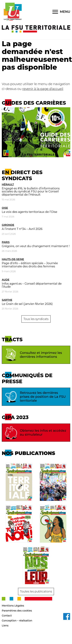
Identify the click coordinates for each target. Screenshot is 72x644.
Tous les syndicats (36, 319)
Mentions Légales (13, 606)
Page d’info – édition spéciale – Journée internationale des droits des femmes (30, 265)
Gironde (8, 225)
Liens (5, 626)
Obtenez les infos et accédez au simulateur (35, 433)
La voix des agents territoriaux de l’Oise (29, 212)
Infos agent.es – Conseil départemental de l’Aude (32, 285)
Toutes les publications (36, 592)
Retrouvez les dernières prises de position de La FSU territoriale (35, 397)
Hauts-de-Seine (13, 259)
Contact (7, 616)
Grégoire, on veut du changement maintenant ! (36, 246)
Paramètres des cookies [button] (17, 611)
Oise (5, 208)
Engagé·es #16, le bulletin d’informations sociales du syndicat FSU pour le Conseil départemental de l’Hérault (31, 192)
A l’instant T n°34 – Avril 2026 (22, 229)
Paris (6, 242)
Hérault (8, 184)
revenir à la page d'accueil (43, 89)
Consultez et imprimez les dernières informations (33, 355)
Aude (6, 280)
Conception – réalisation (17, 621)
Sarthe (7, 300)
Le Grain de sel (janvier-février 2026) (27, 304)
